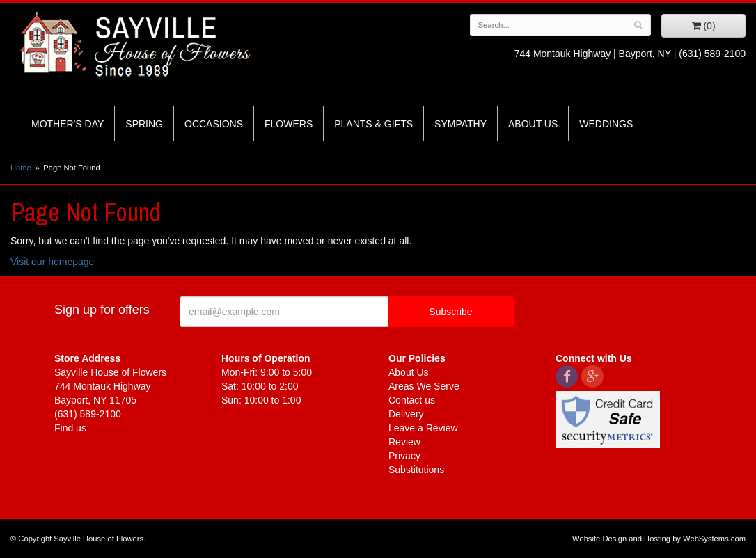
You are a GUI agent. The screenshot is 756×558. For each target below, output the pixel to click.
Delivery (406, 414)
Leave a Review (423, 428)
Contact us (412, 400)
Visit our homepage (52, 262)
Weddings (606, 124)
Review (404, 442)
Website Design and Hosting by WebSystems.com (659, 539)
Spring (144, 124)
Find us (70, 428)
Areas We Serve (424, 386)
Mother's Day (68, 124)
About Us (533, 124)
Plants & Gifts (373, 124)
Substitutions (416, 470)
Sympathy (460, 124)
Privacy (404, 456)
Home (21, 168)
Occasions (214, 124)
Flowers (289, 124)
